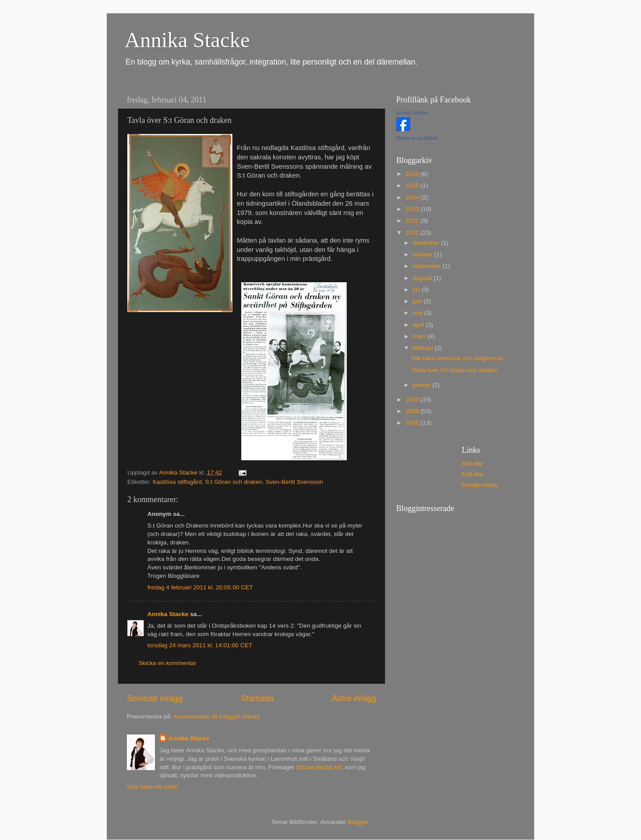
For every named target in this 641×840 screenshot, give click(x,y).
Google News (480, 485)
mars (420, 336)
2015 (413, 185)
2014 (413, 197)
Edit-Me (473, 464)
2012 (413, 221)
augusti (423, 278)
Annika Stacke (187, 40)
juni (418, 301)
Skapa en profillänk (417, 138)
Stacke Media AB (318, 767)
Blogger (358, 822)
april (419, 325)
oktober (424, 254)
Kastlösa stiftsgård (177, 482)
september (428, 266)
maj (418, 313)
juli (417, 290)
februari (424, 348)
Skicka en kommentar (167, 663)
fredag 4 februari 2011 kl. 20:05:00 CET (200, 587)
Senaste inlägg (155, 698)
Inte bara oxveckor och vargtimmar (458, 358)
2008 (413, 423)
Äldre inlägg (354, 698)
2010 (413, 400)
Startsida (257, 698)
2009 (413, 411)
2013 (413, 209)
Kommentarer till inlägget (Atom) (217, 716)
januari (422, 385)
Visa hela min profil (152, 787)
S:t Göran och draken (234, 482)
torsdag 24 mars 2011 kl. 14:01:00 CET (200, 645)
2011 (413, 233)
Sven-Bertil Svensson (294, 482)
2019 (413, 174)
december (427, 243)
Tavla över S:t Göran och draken (454, 370)
